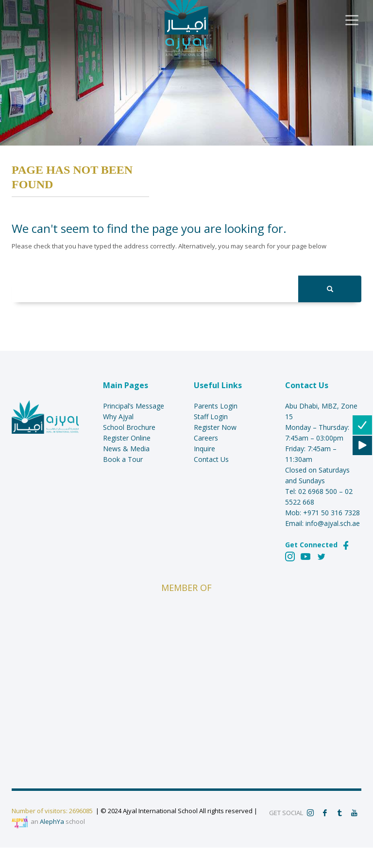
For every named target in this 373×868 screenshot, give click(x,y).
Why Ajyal (118, 417)
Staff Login (211, 417)
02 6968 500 (318, 491)
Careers (206, 438)
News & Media (126, 449)
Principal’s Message (134, 406)
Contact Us (211, 459)
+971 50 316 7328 (331, 513)
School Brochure (129, 427)
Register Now (215, 427)
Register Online (127, 438)
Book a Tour (123, 459)
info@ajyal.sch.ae (333, 523)
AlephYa (52, 821)
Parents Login (216, 406)
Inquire (204, 449)
